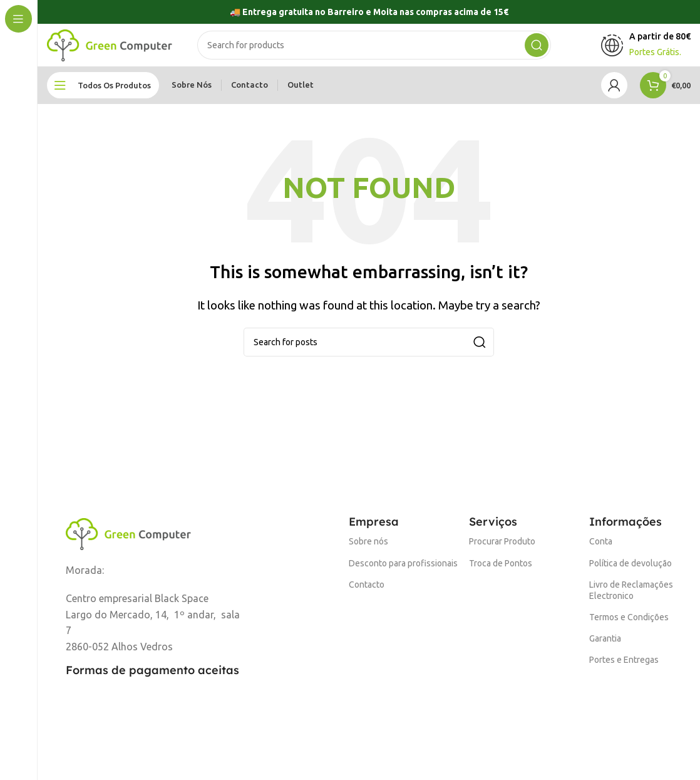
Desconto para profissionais (403, 571)
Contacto (367, 592)
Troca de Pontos (501, 571)
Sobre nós (368, 549)
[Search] (374, 49)
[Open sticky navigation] (103, 93)
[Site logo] (110, 48)
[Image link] (128, 540)
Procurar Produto (502, 549)
